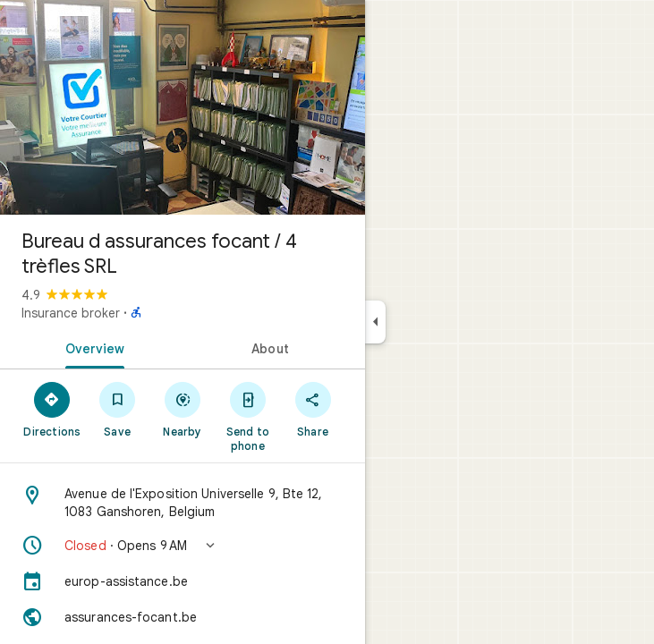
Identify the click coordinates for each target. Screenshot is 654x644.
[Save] (118, 409)
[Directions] (52, 409)
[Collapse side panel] (375, 322)
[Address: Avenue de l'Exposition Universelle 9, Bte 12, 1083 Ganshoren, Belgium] (183, 503)
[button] (183, 546)
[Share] (313, 409)
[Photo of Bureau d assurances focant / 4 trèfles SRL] (183, 107)
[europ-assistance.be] (183, 581)
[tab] (91, 347)
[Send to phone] (247, 416)
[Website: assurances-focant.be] (183, 617)
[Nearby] (183, 409)
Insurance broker (71, 313)
